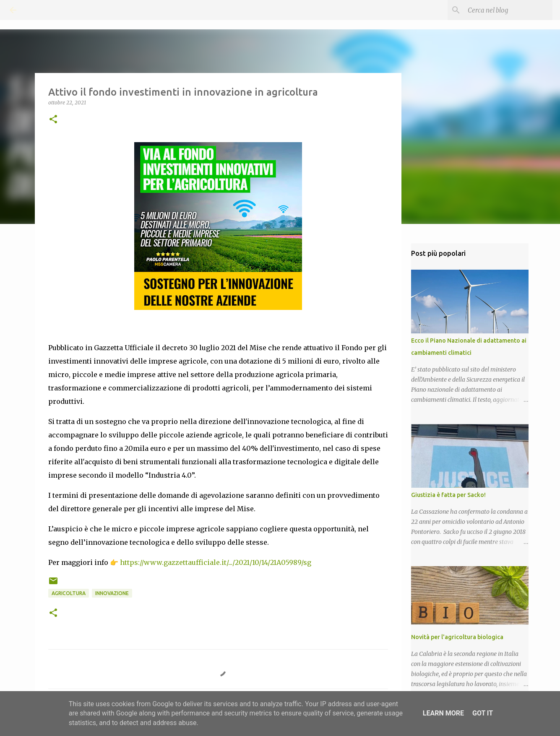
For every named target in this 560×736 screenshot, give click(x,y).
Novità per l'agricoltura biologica (457, 637)
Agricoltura (69, 593)
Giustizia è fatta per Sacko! (448, 495)
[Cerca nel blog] (508, 10)
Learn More (443, 713)
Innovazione (112, 593)
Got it (483, 713)
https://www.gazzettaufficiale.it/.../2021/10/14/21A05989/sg (216, 562)
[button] (53, 120)
